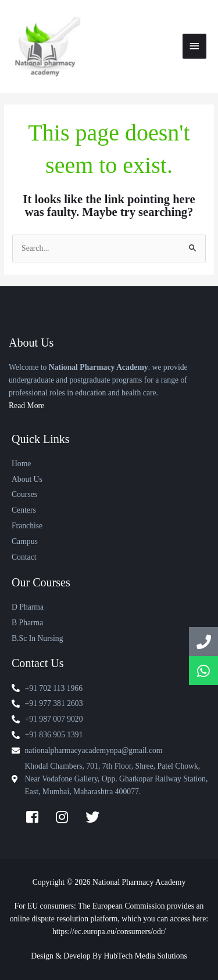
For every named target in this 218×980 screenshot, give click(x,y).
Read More (26, 406)
